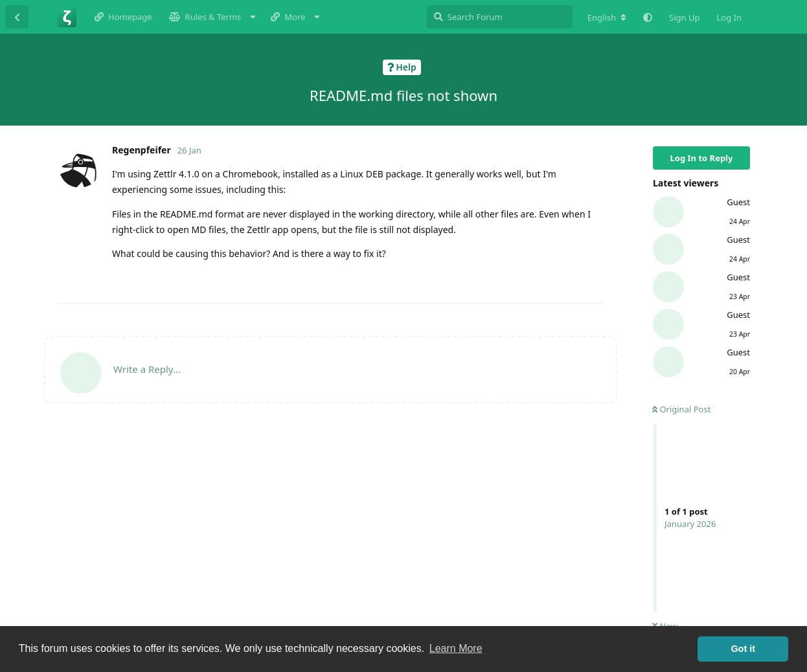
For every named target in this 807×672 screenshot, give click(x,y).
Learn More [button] (456, 648)
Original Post (681, 409)
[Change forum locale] (607, 17)
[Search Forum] (500, 17)
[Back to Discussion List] (17, 17)
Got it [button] (743, 649)
